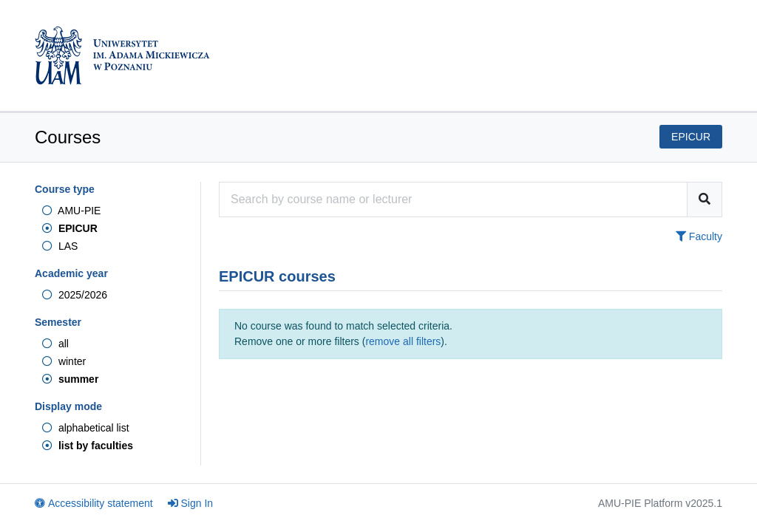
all (55, 344)
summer (70, 379)
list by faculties (88, 446)
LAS (60, 246)
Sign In (191, 503)
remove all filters (403, 341)
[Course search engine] (453, 199)
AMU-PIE (71, 211)
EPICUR (70, 228)
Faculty (699, 236)
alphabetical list (86, 428)
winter (64, 361)
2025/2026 (75, 295)
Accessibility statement (94, 503)
